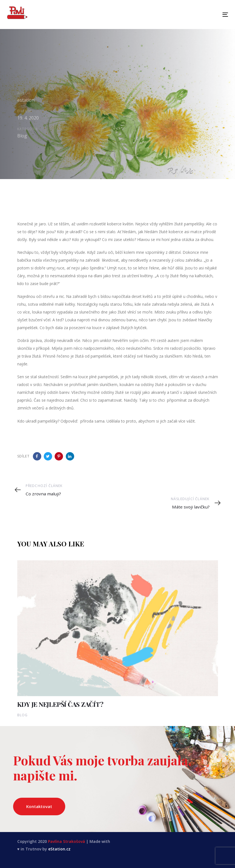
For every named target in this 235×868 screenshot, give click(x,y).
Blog (22, 137)
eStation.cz (59, 849)
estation (26, 101)
